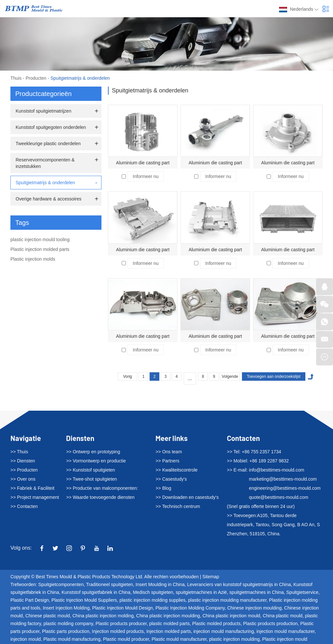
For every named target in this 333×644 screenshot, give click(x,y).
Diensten (80, 438)
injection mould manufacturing (224, 631)
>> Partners (167, 461)
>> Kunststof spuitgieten (90, 470)
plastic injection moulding (234, 639)
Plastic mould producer (126, 639)
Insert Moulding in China (160, 584)
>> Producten (24, 470)
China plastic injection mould (231, 616)
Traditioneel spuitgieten (110, 584)
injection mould (26, 639)
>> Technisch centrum (178, 506)
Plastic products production (270, 623)
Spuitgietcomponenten (61, 584)
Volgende (230, 377)
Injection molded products (118, 631)
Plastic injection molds (33, 259)
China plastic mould (283, 616)
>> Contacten (24, 506)
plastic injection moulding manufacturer (227, 600)
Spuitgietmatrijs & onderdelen (80, 78)
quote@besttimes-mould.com (279, 497)
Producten (36, 78)
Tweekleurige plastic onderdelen (48, 144)
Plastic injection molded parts (40, 249)
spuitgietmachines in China (256, 592)
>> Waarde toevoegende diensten (100, 497)
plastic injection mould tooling (40, 240)
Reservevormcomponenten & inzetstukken (45, 163)
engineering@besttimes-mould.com (285, 488)
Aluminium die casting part (143, 163)
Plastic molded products (216, 623)
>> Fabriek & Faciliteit (32, 488)
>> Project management (35, 497)
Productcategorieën (43, 94)
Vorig (127, 377)
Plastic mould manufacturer (179, 639)
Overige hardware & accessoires (48, 199)
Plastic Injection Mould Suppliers (84, 600)
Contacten (243, 438)
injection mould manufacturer (285, 631)
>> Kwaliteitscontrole (176, 470)
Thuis (16, 78)
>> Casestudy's (171, 479)
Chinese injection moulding (254, 608)
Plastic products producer (121, 623)
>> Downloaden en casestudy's (187, 497)
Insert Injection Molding (66, 608)
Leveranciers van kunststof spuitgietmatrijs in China (239, 584)
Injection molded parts (169, 631)
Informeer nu (146, 176)
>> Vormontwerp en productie (96, 461)
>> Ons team (169, 452)
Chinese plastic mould (48, 616)
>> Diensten (23, 461)
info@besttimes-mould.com (277, 470)
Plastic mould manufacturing (72, 639)
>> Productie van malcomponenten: (102, 488)
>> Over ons (23, 479)
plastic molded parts (170, 623)
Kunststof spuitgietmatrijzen (43, 111)
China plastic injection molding (103, 616)
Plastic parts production (66, 631)
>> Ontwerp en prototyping (93, 452)
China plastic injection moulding (168, 616)
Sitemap (211, 577)
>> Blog (163, 488)
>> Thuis (19, 452)
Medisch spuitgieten (153, 592)
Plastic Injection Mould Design (122, 608)
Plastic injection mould (285, 639)
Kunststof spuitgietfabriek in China (96, 592)
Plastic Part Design (30, 600)
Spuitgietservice (302, 592)
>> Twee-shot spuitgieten (91, 479)
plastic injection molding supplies (152, 600)
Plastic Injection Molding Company (190, 608)
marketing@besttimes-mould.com (283, 479)
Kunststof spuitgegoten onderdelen (51, 127)
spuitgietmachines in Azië (201, 592)
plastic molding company (68, 623)
